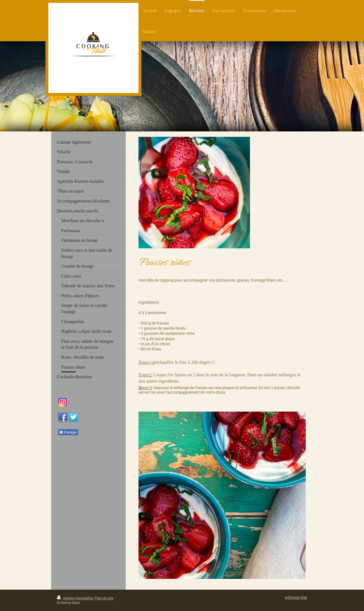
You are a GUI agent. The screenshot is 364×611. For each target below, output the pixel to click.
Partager (68, 432)
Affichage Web (296, 597)
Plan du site (104, 598)
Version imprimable (75, 598)
